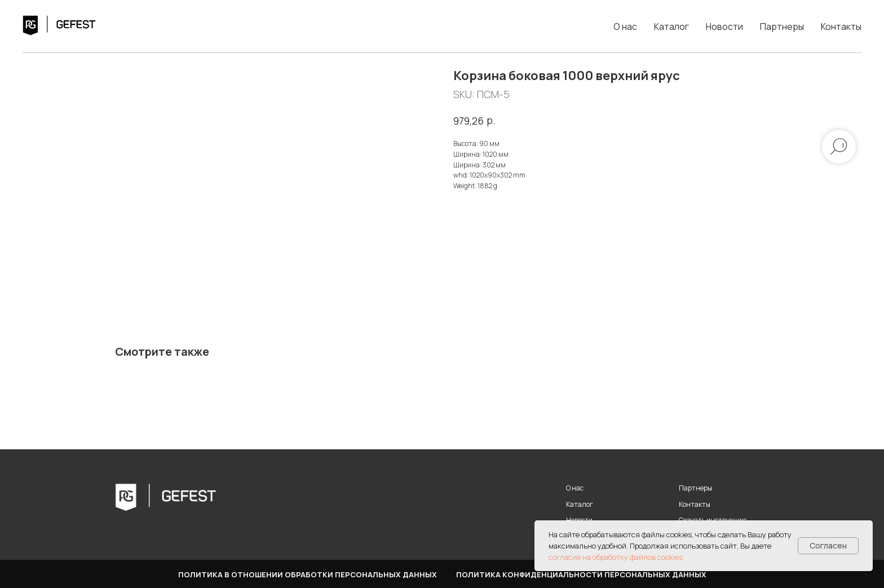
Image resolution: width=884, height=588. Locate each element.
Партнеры (782, 26)
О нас (625, 26)
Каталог (671, 26)
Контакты (841, 26)
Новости (724, 26)
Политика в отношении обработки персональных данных (308, 574)
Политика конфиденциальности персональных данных (581, 574)
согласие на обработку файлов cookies (616, 557)
